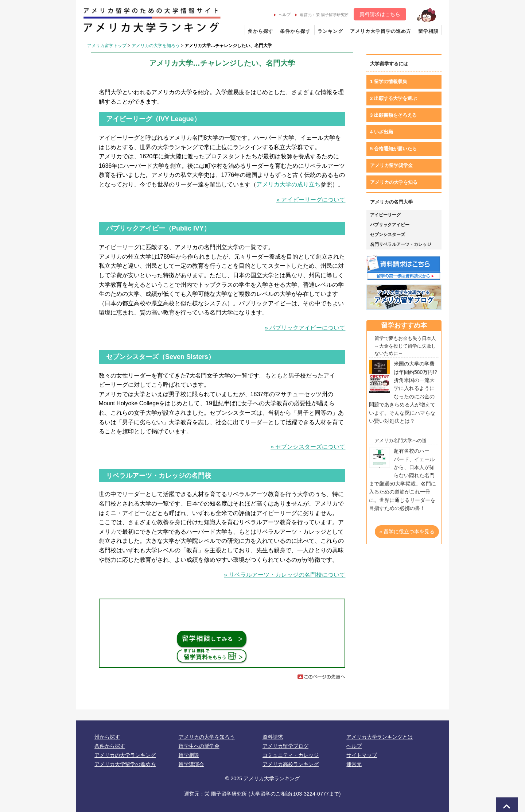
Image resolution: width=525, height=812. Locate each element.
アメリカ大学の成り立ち (288, 184)
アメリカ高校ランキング (291, 764)
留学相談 (428, 31)
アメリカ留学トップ (107, 46)
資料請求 (273, 737)
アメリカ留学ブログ (285, 746)
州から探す (261, 31)
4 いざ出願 (382, 132)
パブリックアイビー (390, 225)
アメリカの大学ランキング (125, 755)
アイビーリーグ (385, 215)
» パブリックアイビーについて (305, 328)
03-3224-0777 (312, 794)
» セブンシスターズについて (308, 447)
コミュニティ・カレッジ (291, 755)
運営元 (354, 764)
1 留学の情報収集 (389, 82)
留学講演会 (191, 764)
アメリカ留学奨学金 (391, 165)
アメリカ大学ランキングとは (380, 737)
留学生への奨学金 (199, 746)
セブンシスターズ (388, 235)
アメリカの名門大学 (391, 202)
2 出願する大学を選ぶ (393, 98)
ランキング (330, 31)
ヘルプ (282, 15)
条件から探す (295, 31)
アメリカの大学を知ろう (156, 46)
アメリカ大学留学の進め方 (381, 31)
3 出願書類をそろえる (393, 115)
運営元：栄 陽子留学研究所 (322, 15)
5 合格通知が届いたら (393, 149)
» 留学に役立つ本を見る (407, 531)
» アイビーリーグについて (311, 200)
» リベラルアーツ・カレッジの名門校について (285, 575)
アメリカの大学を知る (394, 182)
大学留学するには (389, 64)
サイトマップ (362, 755)
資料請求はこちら (380, 14)
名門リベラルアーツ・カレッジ (401, 244)
